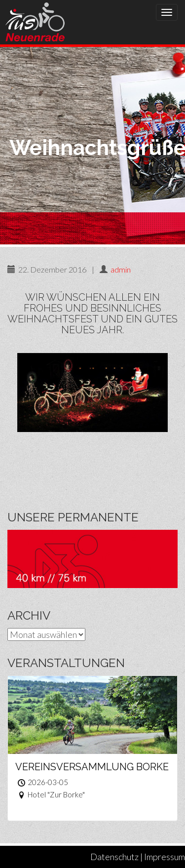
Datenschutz (114, 857)
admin (121, 269)
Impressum (165, 857)
